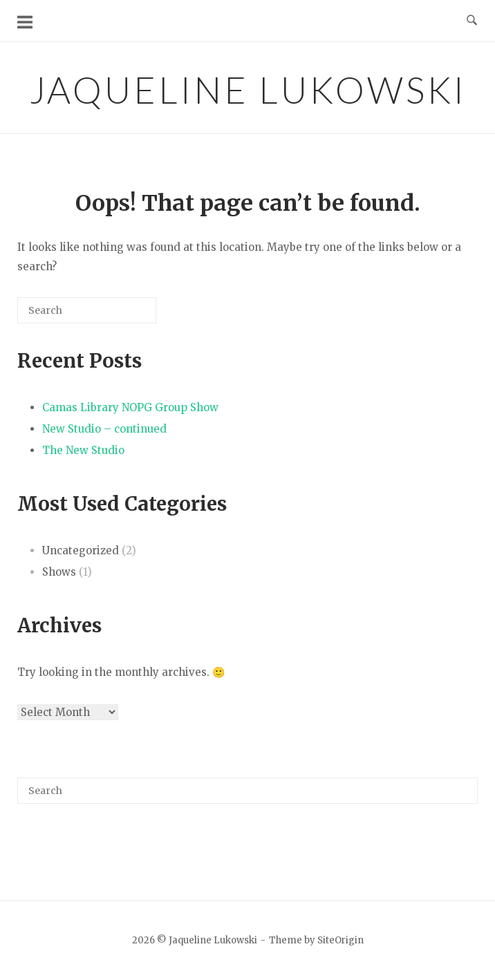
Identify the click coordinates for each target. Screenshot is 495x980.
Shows (59, 572)
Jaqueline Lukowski (248, 89)
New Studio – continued (104, 429)
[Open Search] (472, 21)
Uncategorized (81, 550)
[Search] (125, 315)
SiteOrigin (340, 940)
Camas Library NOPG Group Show (130, 407)
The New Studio (83, 450)
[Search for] (87, 310)
